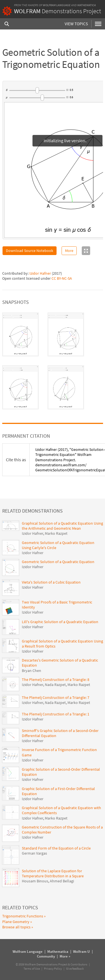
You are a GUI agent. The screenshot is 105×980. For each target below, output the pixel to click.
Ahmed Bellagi (62, 881)
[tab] (20, 334)
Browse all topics (16, 927)
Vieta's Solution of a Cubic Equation (51, 582)
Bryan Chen (32, 671)
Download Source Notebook (30, 251)
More (69, 251)
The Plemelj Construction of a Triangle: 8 (56, 680)
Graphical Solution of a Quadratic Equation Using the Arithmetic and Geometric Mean (62, 526)
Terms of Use (32, 968)
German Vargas (34, 853)
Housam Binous (35, 881)
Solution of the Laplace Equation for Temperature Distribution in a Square (53, 873)
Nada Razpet (55, 685)
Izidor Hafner (40, 273)
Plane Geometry (16, 922)
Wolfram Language (57, 5)
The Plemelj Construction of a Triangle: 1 (56, 714)
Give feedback (75, 968)
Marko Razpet (56, 533)
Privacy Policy (53, 968)
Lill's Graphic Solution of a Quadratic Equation (60, 622)
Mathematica (87, 5)
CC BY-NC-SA (62, 278)
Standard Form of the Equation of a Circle (56, 848)
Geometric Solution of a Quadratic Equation (58, 562)
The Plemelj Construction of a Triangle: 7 (56, 697)
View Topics (76, 24)
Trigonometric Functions (23, 916)
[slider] (37, 90)
